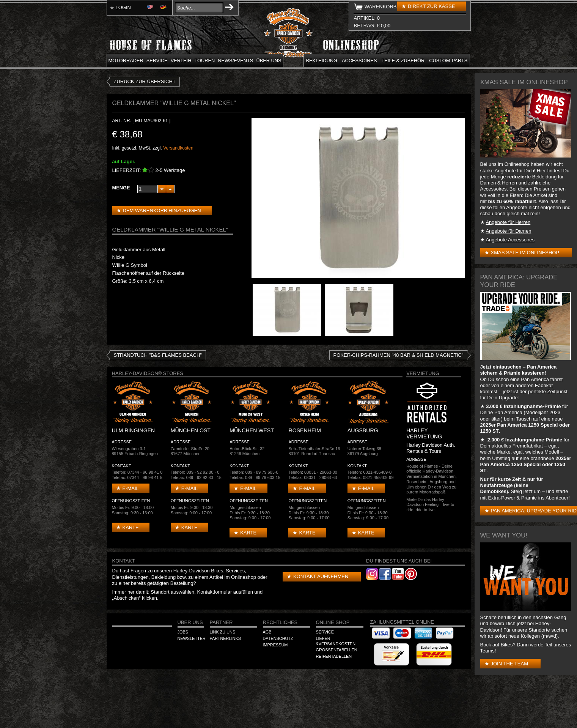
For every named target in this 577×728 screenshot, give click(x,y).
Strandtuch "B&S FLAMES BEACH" (158, 355)
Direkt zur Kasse (432, 6)
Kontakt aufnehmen (321, 576)
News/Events (235, 61)
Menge (121, 188)
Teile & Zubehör (403, 61)
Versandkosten (178, 148)
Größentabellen (337, 650)
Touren (204, 61)
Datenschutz (278, 638)
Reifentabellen (334, 656)
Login (123, 7)
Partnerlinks (225, 638)
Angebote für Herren (508, 222)
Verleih (181, 61)
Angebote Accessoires (510, 240)
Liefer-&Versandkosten (336, 641)
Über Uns (190, 622)
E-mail (131, 488)
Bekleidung (322, 61)
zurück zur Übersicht (145, 81)
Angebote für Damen (508, 231)
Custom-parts (448, 61)
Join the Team (509, 664)
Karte (131, 527)
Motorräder (126, 61)
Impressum (275, 645)
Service (157, 61)
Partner (221, 622)
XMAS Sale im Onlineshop (525, 253)
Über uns (269, 61)
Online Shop (333, 622)
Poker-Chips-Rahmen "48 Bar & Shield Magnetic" (399, 355)
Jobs (183, 632)
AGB (267, 632)
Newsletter (192, 638)
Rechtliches (280, 622)
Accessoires (359, 61)
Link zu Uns (223, 632)
